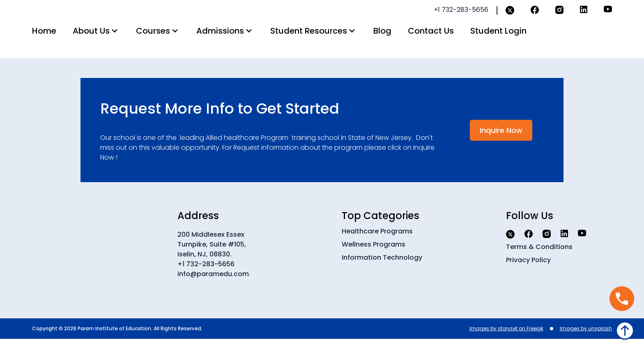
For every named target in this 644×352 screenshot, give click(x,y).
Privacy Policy (528, 273)
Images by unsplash (586, 342)
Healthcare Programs (377, 244)
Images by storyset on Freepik (506, 342)
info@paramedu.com (213, 287)
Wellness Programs (374, 257)
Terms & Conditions (539, 260)
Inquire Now (501, 143)
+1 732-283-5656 (206, 277)
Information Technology (382, 271)
